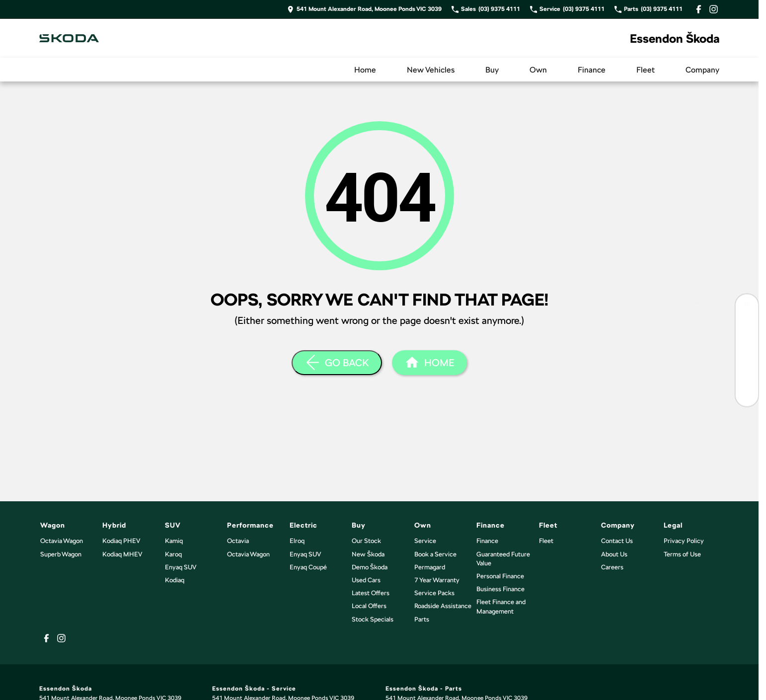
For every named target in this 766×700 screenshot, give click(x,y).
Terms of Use (682, 554)
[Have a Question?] (747, 395)
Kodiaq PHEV (121, 541)
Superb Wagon (61, 554)
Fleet (646, 70)
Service (425, 541)
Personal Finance (500, 576)
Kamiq (174, 541)
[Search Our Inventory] (747, 305)
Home (365, 70)
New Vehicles (431, 70)
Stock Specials (373, 619)
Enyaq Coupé (308, 567)
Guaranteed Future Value (503, 559)
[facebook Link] (699, 9)
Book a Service (435, 554)
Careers (612, 567)
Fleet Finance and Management (501, 606)
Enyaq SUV (181, 567)
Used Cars (366, 580)
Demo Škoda (370, 567)
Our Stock (366, 541)
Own (538, 70)
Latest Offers (371, 593)
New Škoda (368, 554)
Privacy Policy (684, 541)
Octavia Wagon (62, 541)
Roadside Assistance (443, 606)
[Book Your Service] (747, 350)
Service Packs (434, 593)
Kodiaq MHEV (122, 554)
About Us (614, 554)
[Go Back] (337, 363)
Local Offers (369, 606)
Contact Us (617, 541)
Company (702, 70)
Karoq (173, 554)
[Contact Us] (364, 9)
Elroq (297, 541)
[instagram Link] (714, 9)
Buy (492, 70)
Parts (422, 619)
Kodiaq (175, 580)
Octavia (238, 541)
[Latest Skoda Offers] (747, 372)
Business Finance (500, 589)
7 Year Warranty (437, 580)
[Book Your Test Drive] (747, 328)
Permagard (430, 567)
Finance (592, 70)
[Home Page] (69, 38)
